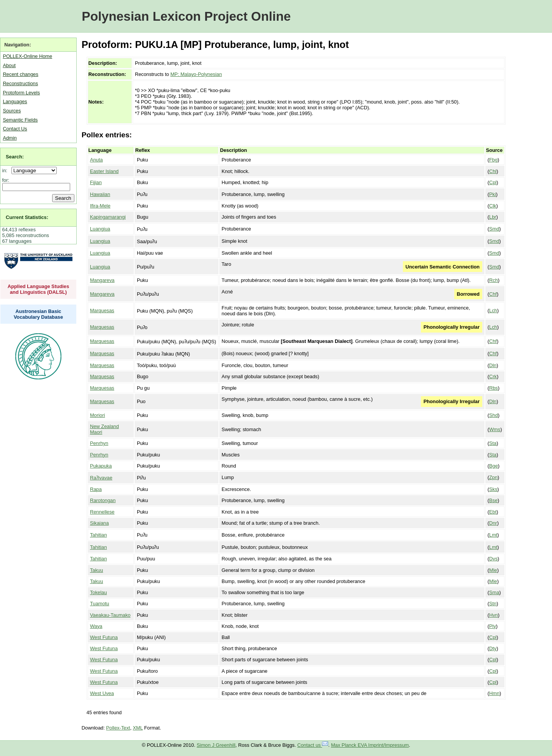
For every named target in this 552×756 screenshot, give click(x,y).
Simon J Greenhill (216, 745)
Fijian (96, 182)
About (9, 65)
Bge (494, 466)
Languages (15, 101)
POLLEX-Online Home (27, 56)
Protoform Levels (21, 93)
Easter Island (104, 171)
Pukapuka (101, 466)
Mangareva (102, 280)
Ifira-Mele (100, 206)
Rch (494, 280)
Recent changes (20, 74)
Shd (494, 415)
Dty (493, 648)
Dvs (493, 559)
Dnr (493, 523)
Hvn (494, 615)
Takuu (97, 570)
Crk (493, 376)
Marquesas (102, 310)
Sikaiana (99, 523)
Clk (493, 206)
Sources (12, 111)
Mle (493, 570)
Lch (493, 310)
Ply (493, 626)
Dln (493, 365)
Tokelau (99, 592)
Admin (10, 138)
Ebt (493, 512)
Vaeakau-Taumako (110, 615)
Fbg (493, 160)
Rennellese (102, 512)
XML (138, 728)
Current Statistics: (27, 217)
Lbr (493, 217)
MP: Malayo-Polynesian (196, 74)
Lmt (493, 535)
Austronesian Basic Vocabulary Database (39, 314)
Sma (494, 592)
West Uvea (102, 693)
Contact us (313, 745)
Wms (495, 429)
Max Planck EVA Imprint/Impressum (370, 745)
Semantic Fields (20, 120)
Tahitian (99, 535)
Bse (493, 500)
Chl (493, 171)
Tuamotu (100, 604)
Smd (494, 229)
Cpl (493, 182)
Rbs (494, 388)
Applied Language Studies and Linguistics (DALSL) (39, 289)
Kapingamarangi (108, 217)
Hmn (494, 693)
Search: (15, 157)
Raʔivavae (101, 478)
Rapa (96, 489)
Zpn (493, 477)
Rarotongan (103, 500)
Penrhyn (99, 443)
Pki (493, 194)
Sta (493, 443)
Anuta (96, 160)
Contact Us (15, 129)
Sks (493, 489)
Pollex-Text (118, 728)
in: (6, 170)
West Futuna (104, 637)
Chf (493, 294)
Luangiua (100, 229)
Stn (493, 604)
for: (6, 180)
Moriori (98, 415)
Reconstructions (20, 83)
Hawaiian (100, 194)
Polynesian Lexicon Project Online (186, 16)
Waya (96, 626)
